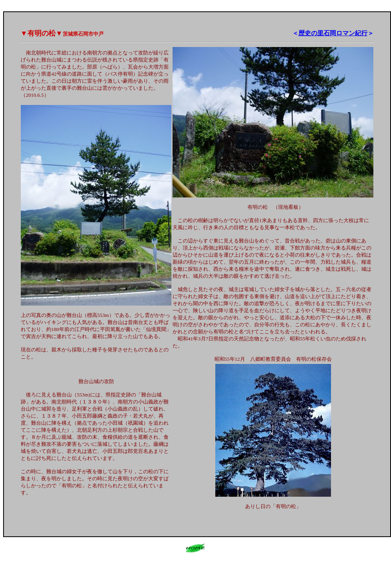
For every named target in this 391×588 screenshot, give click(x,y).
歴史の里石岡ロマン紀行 (333, 33)
